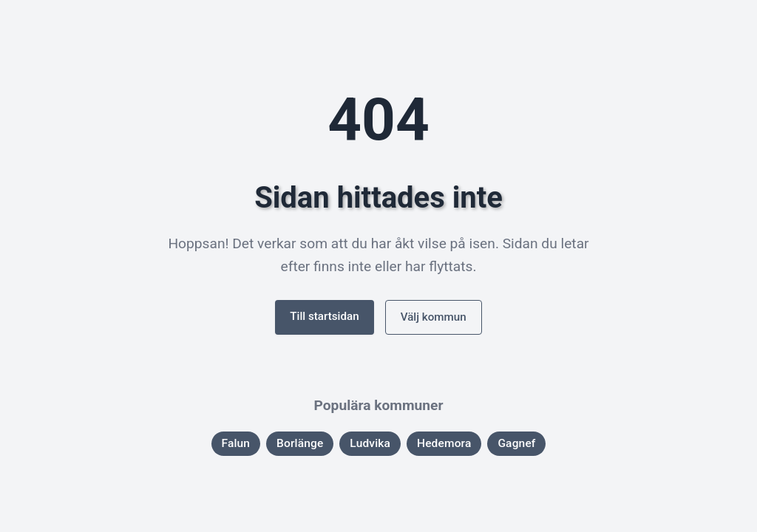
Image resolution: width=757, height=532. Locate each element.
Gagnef (516, 443)
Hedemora (444, 443)
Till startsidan (324, 316)
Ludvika (370, 443)
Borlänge (300, 443)
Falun (236, 443)
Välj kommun (434, 317)
